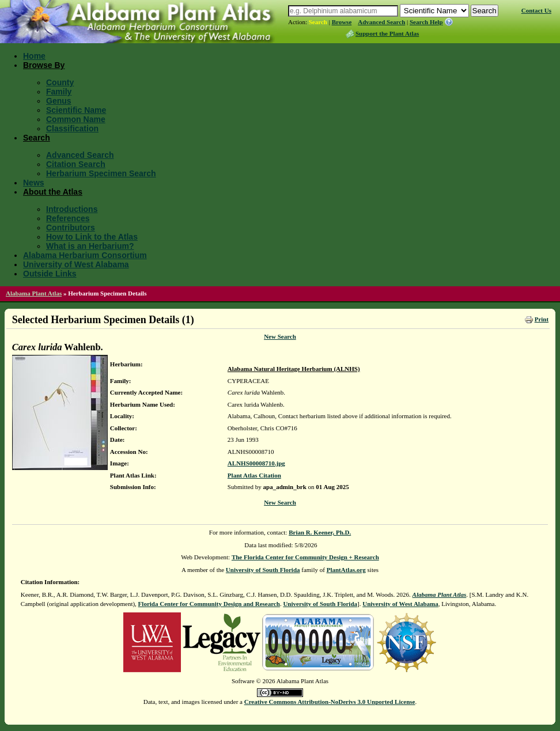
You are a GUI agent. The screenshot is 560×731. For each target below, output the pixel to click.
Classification (72, 128)
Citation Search (76, 164)
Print (542, 319)
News (34, 183)
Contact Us (536, 10)
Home (34, 56)
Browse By (44, 65)
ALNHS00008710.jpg (256, 463)
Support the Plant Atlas (387, 33)
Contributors (71, 228)
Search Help (426, 22)
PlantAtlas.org (346, 570)
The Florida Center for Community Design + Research (305, 557)
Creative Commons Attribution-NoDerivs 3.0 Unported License (330, 702)
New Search (280, 336)
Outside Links (50, 274)
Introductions (72, 209)
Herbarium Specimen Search (101, 173)
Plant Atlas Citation (254, 475)
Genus (59, 101)
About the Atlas (53, 192)
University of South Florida (263, 570)
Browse (342, 22)
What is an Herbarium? (90, 246)
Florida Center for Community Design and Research (209, 604)
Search (318, 22)
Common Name (76, 119)
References (68, 218)
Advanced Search (381, 22)
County (60, 82)
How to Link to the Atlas (92, 237)
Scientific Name (76, 110)
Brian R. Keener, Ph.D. (320, 532)
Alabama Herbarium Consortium (85, 255)
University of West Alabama (76, 264)
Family (59, 92)
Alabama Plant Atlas (34, 293)
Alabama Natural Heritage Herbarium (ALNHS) (294, 369)
